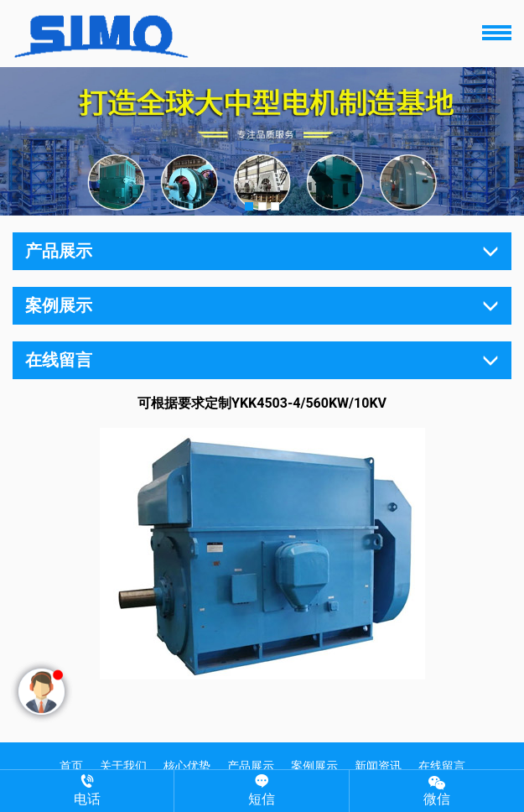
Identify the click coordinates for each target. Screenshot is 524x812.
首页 (71, 766)
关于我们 (123, 766)
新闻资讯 (378, 766)
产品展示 (251, 766)
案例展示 (314, 766)
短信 (261, 791)
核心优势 (187, 766)
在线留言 (442, 766)
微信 (437, 790)
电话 (87, 791)
